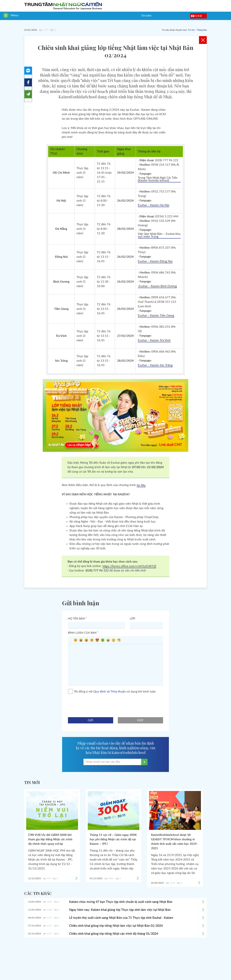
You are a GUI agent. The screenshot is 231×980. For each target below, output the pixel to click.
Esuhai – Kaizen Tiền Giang (156, 316)
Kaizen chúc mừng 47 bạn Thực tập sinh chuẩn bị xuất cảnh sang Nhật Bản (121, 902)
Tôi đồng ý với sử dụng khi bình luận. (112, 692)
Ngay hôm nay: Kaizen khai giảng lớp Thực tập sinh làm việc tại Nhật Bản (120, 910)
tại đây (141, 485)
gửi (90, 720)
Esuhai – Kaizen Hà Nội (154, 205)
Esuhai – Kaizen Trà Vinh (154, 340)
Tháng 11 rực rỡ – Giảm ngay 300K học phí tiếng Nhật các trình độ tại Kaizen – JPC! (113, 839)
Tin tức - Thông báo (197, 30)
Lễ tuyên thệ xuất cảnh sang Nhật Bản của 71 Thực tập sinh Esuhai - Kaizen (121, 918)
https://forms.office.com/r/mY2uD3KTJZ (129, 566)
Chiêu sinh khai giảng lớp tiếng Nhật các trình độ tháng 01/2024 (114, 934)
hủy (140, 720)
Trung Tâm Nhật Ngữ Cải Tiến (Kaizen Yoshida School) (158, 179)
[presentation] (97, 704)
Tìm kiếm (146, 16)
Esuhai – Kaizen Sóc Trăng (155, 365)
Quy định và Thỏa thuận (110, 692)
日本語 (199, 16)
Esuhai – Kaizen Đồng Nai (155, 261)
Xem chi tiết (203, 902)
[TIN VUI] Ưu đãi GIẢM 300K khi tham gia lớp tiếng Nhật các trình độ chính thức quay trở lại (50, 839)
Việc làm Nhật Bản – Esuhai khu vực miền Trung (159, 235)
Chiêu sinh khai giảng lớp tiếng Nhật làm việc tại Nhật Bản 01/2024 (116, 926)
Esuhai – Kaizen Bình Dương (157, 286)
